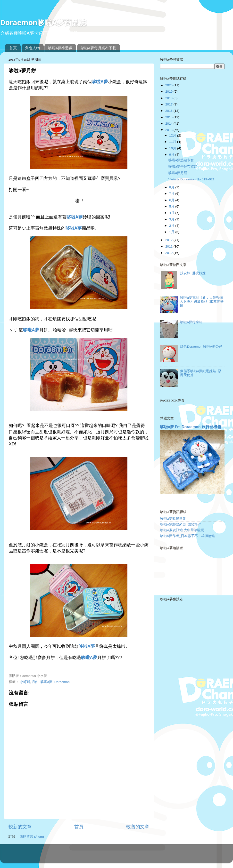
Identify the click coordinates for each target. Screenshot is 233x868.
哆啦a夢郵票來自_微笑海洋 (181, 524)
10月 (173, 148)
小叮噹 (25, 682)
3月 (172, 219)
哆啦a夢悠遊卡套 (181, 160)
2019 (169, 92)
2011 (169, 246)
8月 (172, 187)
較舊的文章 (138, 827)
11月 (173, 142)
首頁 (13, 48)
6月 (172, 200)
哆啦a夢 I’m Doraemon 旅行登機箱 (191, 427)
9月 (172, 155)
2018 (169, 98)
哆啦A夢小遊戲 (60, 48)
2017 (169, 104)
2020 (169, 85)
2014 (169, 124)
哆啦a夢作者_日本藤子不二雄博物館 (187, 536)
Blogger (136, 856)
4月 (172, 213)
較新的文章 (20, 827)
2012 (169, 240)
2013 (169, 130)
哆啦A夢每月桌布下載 (98, 48)
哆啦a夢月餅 (178, 173)
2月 (172, 226)
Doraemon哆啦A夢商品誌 (43, 22)
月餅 (35, 682)
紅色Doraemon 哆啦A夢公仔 (201, 347)
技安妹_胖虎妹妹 (193, 273)
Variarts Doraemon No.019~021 (191, 179)
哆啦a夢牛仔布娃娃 (183, 166)
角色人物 (33, 48)
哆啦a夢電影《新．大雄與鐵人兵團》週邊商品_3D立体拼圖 (202, 301)
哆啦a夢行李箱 (191, 322)
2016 (169, 111)
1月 (172, 232)
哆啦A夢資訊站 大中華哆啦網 (182, 530)
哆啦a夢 (47, 682)
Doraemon (62, 682)
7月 (172, 194)
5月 (172, 206)
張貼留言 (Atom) (32, 837)
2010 (169, 253)
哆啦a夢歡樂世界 (173, 518)
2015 (169, 117)
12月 (173, 135)
